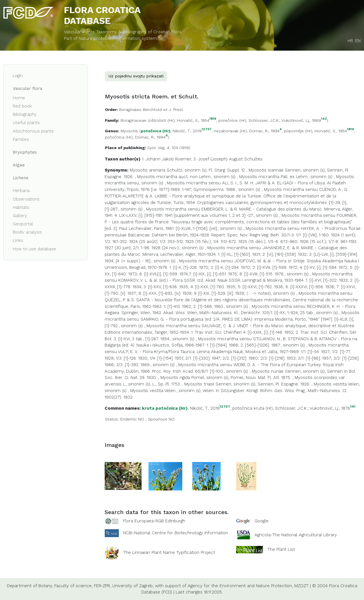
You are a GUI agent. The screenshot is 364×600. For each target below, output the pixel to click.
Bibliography (25, 114)
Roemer (183, 159)
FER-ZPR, (102, 586)
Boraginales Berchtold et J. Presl (151, 110)
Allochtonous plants (33, 131)
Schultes (253, 159)
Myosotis (129, 131)
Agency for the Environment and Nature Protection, (240, 586)
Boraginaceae (134, 120)
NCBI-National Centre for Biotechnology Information (176, 533)
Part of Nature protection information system (110, 38)
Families (21, 139)
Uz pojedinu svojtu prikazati (136, 76)
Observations (26, 199)
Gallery (20, 216)
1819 (213, 119)
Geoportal (23, 224)
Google (261, 521)
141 (353, 407)
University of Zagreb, (133, 586)
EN (358, 41)
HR (350, 41)
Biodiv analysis (27, 232)
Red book (22, 106)
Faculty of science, (73, 586)
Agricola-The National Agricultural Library (296, 535)
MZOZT (301, 586)
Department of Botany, (30, 586)
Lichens (21, 178)
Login (18, 76)
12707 (207, 130)
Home (19, 98)
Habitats (21, 207)
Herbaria (21, 191)
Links (18, 240)
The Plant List (281, 549)
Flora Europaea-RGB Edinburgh (154, 521)
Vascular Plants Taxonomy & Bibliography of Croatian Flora (123, 32)
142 (324, 119)
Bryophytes (25, 152)
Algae (19, 165)
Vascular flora (28, 88)
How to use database (34, 249)
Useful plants (26, 123)
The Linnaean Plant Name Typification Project (169, 552)
